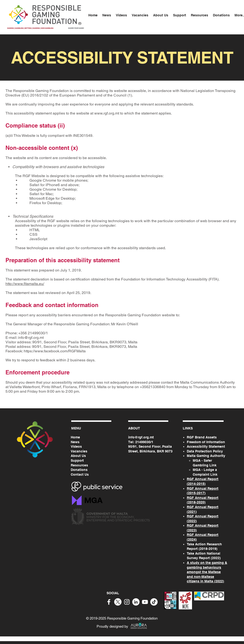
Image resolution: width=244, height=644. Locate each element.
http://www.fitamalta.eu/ (25, 284)
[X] (118, 602)
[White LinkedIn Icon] (136, 602)
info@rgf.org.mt (31, 338)
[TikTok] (154, 602)
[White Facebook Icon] (109, 602)
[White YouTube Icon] (145, 602)
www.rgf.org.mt (107, 113)
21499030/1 (144, 442)
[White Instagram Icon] (127, 602)
